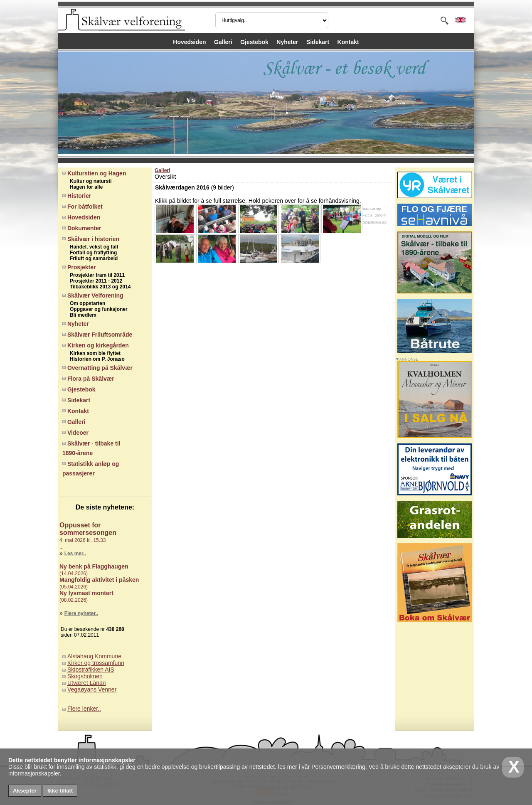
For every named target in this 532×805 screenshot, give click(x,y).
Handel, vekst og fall (92, 247)
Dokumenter (82, 228)
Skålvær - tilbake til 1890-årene (91, 448)
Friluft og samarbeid (92, 258)
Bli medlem (81, 315)
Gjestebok (254, 42)
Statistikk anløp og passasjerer (91, 469)
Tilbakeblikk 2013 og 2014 (98, 287)
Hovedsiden (189, 42)
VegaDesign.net (375, 222)
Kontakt (348, 42)
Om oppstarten (85, 303)
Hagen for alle (84, 187)
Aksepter (25, 791)
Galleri (223, 42)
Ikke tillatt (60, 791)
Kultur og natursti (89, 181)
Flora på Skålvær (88, 379)
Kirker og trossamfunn (96, 663)
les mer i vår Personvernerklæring (322, 767)
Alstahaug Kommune (94, 656)
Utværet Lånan (87, 683)
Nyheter (287, 42)
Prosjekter (79, 267)
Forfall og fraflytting (91, 253)
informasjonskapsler (107, 760)
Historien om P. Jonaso (95, 359)
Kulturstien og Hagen (94, 173)
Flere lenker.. (84, 709)
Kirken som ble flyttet (93, 353)
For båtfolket (83, 207)
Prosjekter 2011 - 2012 (94, 281)
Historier (77, 196)
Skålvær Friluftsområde (97, 335)
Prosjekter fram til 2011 (95, 275)
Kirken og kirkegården (96, 345)
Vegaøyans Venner (92, 689)
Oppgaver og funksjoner (97, 309)
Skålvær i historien (91, 239)
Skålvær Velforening (93, 295)
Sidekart (318, 42)
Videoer (75, 433)
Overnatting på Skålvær (97, 368)
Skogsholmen (85, 676)
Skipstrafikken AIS (91, 670)
